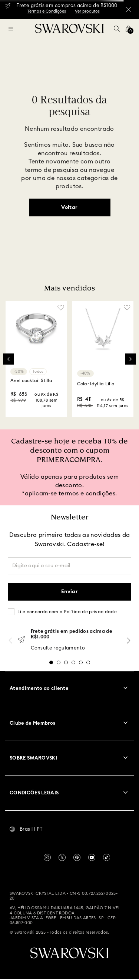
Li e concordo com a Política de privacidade (67, 612)
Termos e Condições (47, 11)
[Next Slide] (130, 359)
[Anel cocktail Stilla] (36, 359)
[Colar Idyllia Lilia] (103, 359)
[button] (117, 29)
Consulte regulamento (58, 648)
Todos (38, 372)
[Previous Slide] (9, 359)
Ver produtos (87, 11)
